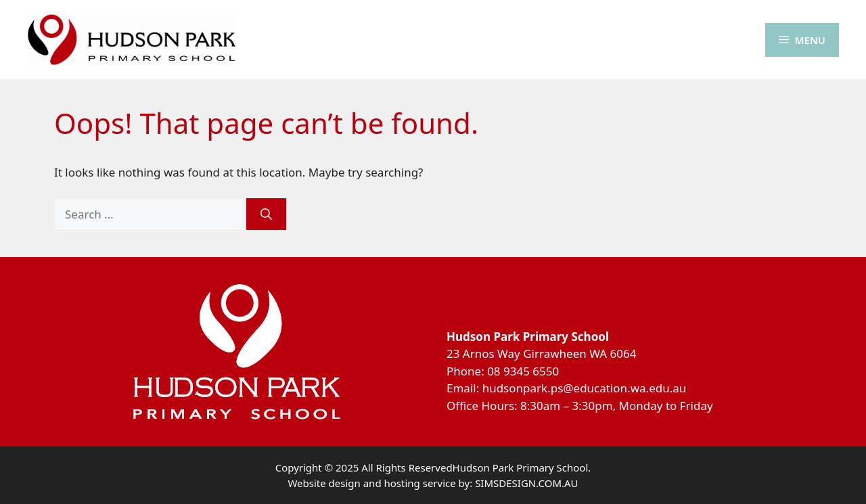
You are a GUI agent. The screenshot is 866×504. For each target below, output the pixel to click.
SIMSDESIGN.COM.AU (526, 483)
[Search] (266, 214)
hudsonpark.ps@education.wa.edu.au (585, 388)
